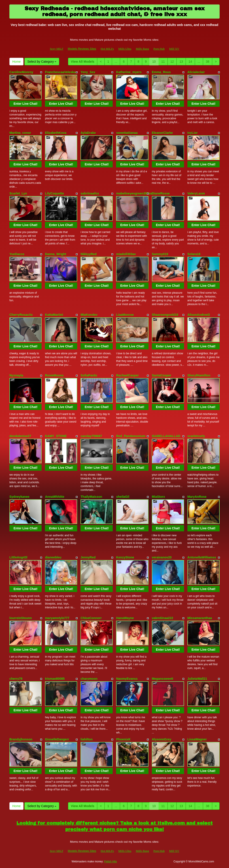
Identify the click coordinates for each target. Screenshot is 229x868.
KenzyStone (125, 557)
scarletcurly (196, 436)
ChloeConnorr (91, 618)
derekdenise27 (20, 436)
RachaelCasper (127, 375)
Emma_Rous (161, 72)
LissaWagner (197, 739)
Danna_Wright (56, 254)
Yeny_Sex (88, 72)
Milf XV (174, 49)
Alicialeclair (196, 72)
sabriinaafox (90, 193)
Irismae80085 (55, 679)
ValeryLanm (196, 193)
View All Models (83, 62)
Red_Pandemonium (131, 436)
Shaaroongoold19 (165, 315)
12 (172, 62)
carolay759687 (91, 436)
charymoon (89, 679)
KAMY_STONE (56, 436)
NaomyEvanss (127, 679)
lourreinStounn (21, 618)
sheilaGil (123, 497)
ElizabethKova (56, 133)
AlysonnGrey (162, 739)
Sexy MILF (57, 49)
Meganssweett (163, 679)
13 (181, 62)
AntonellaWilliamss (202, 557)
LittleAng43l (18, 557)
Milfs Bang (142, 49)
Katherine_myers (129, 72)
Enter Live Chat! (25, 104)
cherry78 (16, 679)
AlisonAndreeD (199, 315)
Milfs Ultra (125, 49)
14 (190, 62)
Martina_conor (20, 133)
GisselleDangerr (57, 739)
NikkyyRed (89, 254)
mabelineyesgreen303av (134, 193)
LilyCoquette (54, 193)
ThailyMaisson (91, 497)
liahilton (87, 739)
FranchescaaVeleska (60, 72)
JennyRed (88, 557)
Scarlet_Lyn (18, 193)
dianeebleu (53, 557)
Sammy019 (160, 254)
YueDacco (17, 254)
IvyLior (193, 133)
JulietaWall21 (197, 679)
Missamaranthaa (200, 618)
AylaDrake (88, 133)
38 (208, 62)
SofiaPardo (89, 375)
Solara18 (194, 254)
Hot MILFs (107, 49)
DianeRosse (161, 193)
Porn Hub (159, 49)
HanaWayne (125, 618)
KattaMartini (54, 315)
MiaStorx (158, 497)
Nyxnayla (16, 375)
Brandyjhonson (21, 739)
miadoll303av (126, 254)
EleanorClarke (162, 133)
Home (16, 62)
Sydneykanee (19, 497)
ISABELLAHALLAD (166, 436)
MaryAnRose (197, 497)
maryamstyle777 (57, 618)
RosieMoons (54, 375)
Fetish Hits (111, 862)
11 (163, 62)
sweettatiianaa (127, 133)
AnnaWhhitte (55, 497)
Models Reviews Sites (82, 49)
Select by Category (42, 62)
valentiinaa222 (163, 618)
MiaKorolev (89, 315)
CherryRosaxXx (21, 315)
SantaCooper (162, 375)
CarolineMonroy (21, 72)
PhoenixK (123, 739)
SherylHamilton (199, 375)
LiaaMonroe (125, 315)
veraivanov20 (162, 557)
